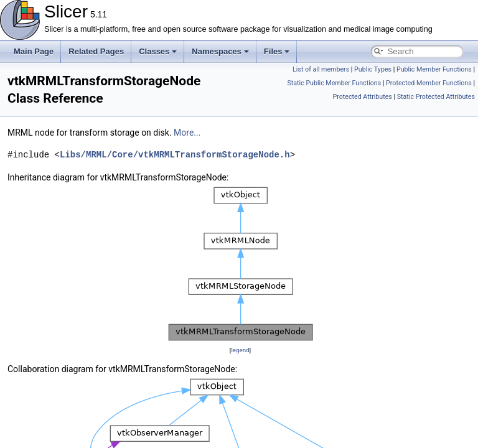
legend (240, 350)
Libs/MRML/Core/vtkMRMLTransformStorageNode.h (175, 155)
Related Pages (96, 51)
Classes (158, 51)
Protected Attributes (362, 97)
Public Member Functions (434, 69)
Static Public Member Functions (334, 83)
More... (187, 133)
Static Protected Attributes (436, 97)
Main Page (34, 51)
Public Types (373, 69)
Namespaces (220, 51)
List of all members (321, 69)
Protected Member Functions (429, 83)
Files (277, 51)
